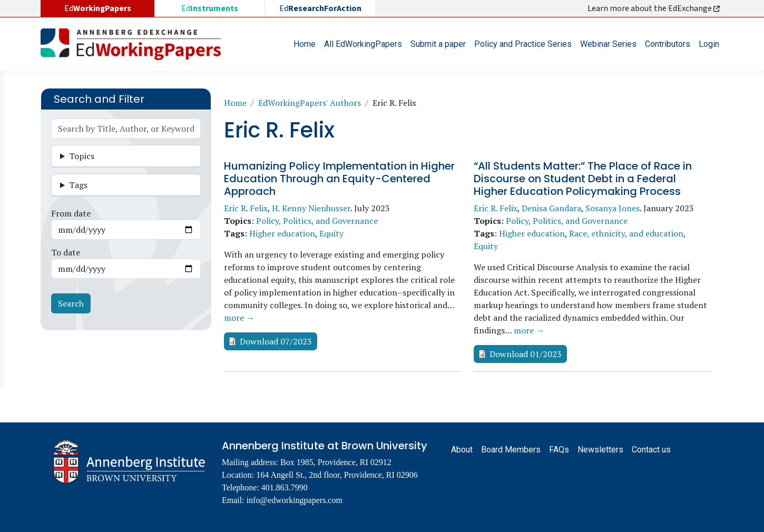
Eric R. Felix (246, 208)
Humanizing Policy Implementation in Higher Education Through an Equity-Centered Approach (339, 179)
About (462, 450)
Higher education (282, 233)
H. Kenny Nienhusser (311, 208)
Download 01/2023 (526, 354)
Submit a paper (438, 44)
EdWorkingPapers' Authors (310, 103)
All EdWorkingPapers (363, 44)
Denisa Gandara (551, 208)
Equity (331, 233)
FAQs (559, 450)
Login (709, 44)
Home (305, 44)
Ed (210, 8)
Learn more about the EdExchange (654, 8)
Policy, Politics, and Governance (317, 221)
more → (239, 318)
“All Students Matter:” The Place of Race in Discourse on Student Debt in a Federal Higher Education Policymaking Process (583, 179)
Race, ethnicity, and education (626, 233)
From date (71, 213)
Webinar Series (608, 44)
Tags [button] (78, 185)
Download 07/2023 (276, 341)
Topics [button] (82, 156)
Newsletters (600, 450)
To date (66, 252)
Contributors (668, 44)
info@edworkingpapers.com (295, 500)
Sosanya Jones (613, 208)
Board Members (511, 450)
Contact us (651, 450)
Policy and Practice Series (523, 44)
